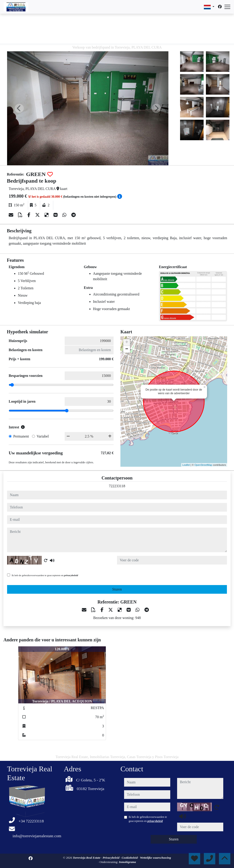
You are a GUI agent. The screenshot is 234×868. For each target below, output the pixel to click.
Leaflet (186, 465)
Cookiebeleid (130, 858)
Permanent (21, 436)
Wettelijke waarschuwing (155, 858)
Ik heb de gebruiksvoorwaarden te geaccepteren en (45, 575)
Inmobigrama (127, 862)
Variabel (43, 436)
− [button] (127, 349)
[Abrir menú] (227, 7)
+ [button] (127, 342)
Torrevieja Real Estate (87, 858)
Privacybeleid (111, 858)
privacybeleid (71, 575)
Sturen (117, 589)
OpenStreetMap (203, 465)
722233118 (117, 486)
